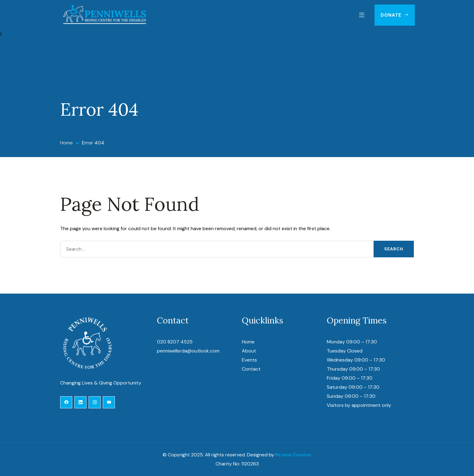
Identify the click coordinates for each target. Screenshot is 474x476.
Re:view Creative (293, 455)
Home (248, 342)
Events (249, 360)
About (249, 351)
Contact (251, 369)
